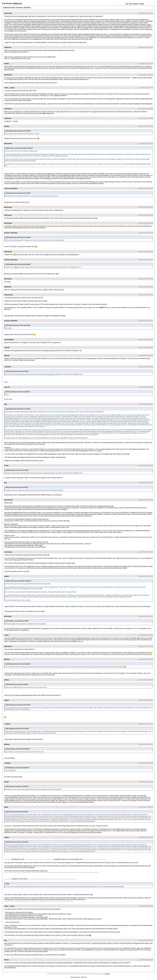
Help (127, 4)
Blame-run (17, 3)
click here (107, 974)
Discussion (20, 7)
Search (131, 4)
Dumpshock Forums (9, 7)
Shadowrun (27, 7)
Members (136, 4)
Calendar (142, 4)
